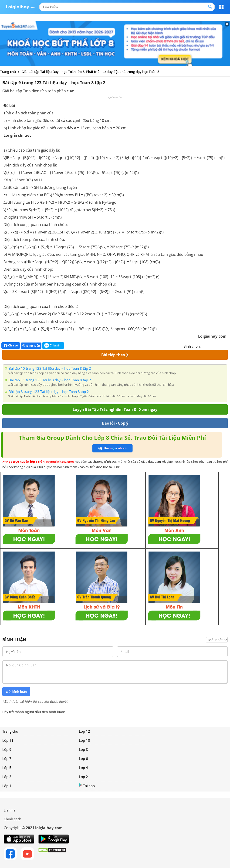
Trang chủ (10, 731)
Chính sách (12, 819)
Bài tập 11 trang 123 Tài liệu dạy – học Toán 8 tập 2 (50, 380)
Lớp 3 (7, 777)
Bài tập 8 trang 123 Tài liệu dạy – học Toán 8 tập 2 (49, 392)
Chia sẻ (11, 346)
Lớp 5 (7, 768)
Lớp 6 (83, 758)
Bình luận (31, 346)
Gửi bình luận (16, 692)
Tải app (87, 786)
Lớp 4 (83, 768)
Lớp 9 (7, 749)
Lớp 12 (85, 731)
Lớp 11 (8, 740)
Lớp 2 (83, 777)
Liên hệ (10, 810)
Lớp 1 (7, 786)
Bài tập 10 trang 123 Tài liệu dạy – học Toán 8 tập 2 (50, 368)
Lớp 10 (85, 740)
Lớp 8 (83, 749)
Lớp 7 (7, 758)
